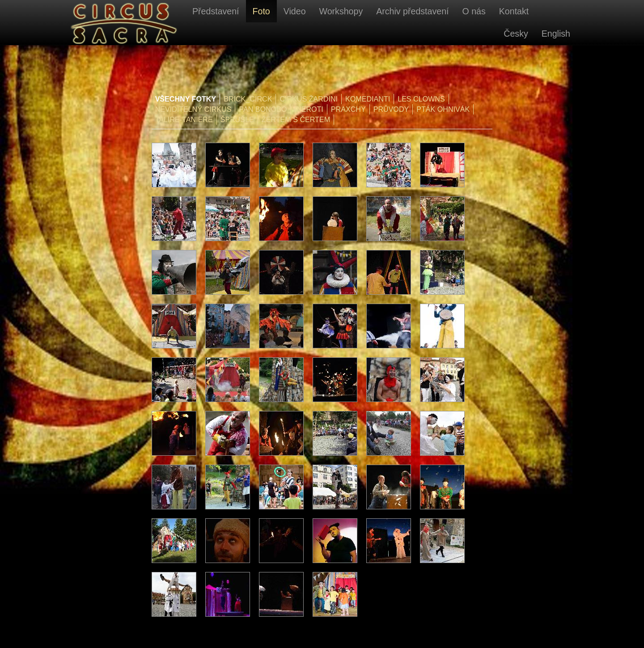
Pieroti (309, 109)
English (556, 34)
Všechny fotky (186, 99)
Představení (216, 11)
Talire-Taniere (184, 119)
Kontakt (514, 11)
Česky (516, 34)
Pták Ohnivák (443, 109)
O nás (474, 11)
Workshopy (341, 11)
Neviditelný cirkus (193, 109)
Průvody (391, 109)
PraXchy (348, 109)
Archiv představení (412, 11)
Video (295, 11)
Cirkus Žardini (309, 99)
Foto (261, 11)
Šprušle (237, 119)
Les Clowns (421, 99)
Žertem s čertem (296, 119)
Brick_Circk (248, 99)
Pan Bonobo (263, 109)
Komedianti (368, 99)
